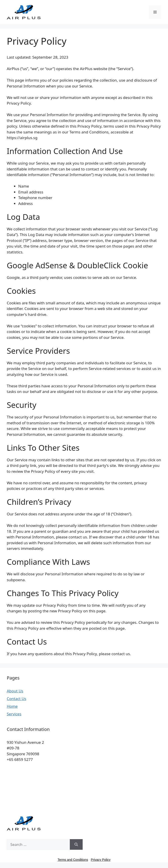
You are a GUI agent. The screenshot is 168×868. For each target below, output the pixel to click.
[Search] (76, 845)
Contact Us (17, 699)
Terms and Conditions (73, 860)
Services (14, 714)
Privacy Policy (101, 860)
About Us (15, 691)
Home (12, 706)
